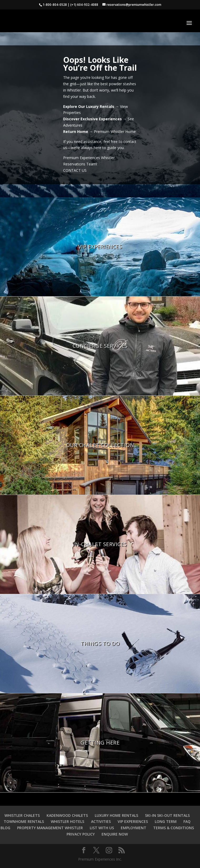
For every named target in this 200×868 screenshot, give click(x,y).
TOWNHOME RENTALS (24, 821)
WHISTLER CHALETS (22, 815)
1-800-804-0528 (55, 5)
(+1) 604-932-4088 (84, 5)
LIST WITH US (102, 828)
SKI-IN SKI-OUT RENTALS (167, 815)
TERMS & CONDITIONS (174, 828)
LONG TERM (166, 821)
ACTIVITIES (101, 821)
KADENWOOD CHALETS (67, 815)
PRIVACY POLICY (81, 834)
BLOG (5, 828)
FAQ (187, 821)
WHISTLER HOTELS (67, 821)
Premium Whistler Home (115, 132)
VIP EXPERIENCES (133, 821)
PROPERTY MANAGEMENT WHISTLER (50, 828)
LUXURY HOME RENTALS (116, 815)
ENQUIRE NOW (115, 834)
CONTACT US (75, 170)
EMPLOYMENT (134, 828)
